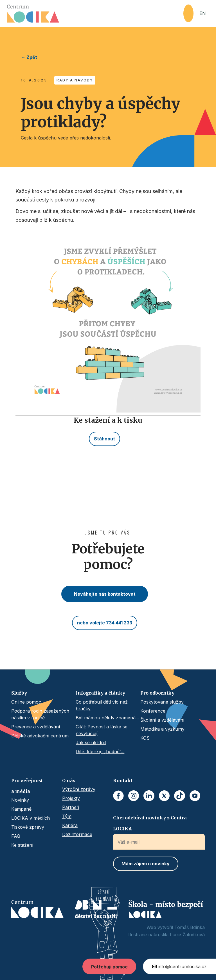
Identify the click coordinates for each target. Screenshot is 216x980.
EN (203, 13)
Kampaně (21, 809)
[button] (188, 13)
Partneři (71, 807)
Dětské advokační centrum (40, 736)
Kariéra (70, 825)
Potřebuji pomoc (109, 967)
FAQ (16, 836)
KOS (145, 738)
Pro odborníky (157, 693)
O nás (69, 781)
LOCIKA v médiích (31, 818)
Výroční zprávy (79, 789)
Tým (67, 816)
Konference (153, 711)
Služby (19, 693)
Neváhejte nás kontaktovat (105, 594)
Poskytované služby (162, 702)
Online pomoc (26, 702)
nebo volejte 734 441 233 (105, 623)
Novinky (20, 800)
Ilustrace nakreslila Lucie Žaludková (166, 935)
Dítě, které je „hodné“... (100, 751)
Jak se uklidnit (91, 742)
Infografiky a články (100, 693)
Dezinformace (77, 834)
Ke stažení (22, 845)
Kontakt (123, 781)
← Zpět (29, 57)
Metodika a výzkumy (162, 729)
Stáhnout (104, 439)
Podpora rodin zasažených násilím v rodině (40, 714)
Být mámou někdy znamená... (107, 718)
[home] (95, 14)
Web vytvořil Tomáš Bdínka (176, 927)
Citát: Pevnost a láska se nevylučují (102, 730)
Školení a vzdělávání (162, 720)
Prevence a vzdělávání (36, 727)
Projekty (71, 798)
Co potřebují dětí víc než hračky (102, 705)
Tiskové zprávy (28, 827)
